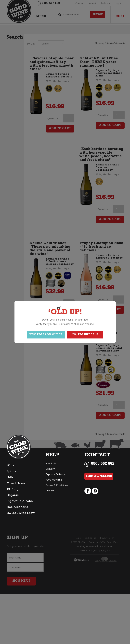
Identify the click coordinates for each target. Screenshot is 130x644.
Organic (13, 496)
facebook (88, 491)
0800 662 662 (103, 464)
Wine (10, 466)
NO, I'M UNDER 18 (85, 335)
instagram (95, 491)
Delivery (50, 469)
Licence (50, 490)
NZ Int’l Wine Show (21, 513)
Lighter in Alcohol (20, 501)
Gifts (10, 478)
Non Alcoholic (17, 507)
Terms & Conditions (57, 485)
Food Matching (54, 480)
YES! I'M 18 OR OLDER (46, 335)
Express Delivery (55, 474)
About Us (51, 463)
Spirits (11, 472)
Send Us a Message (99, 476)
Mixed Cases (16, 484)
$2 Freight (14, 490)
